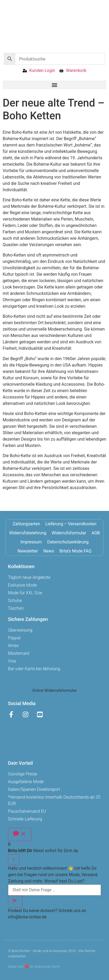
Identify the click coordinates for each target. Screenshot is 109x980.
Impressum (31, 542)
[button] (54, 85)
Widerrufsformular (69, 533)
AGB (96, 533)
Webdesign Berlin (47, 967)
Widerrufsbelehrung (28, 533)
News (49, 551)
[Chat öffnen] (20, 834)
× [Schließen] (14, 859)
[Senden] (15, 902)
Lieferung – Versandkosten (71, 524)
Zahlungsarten (26, 524)
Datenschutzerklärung (68, 542)
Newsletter (28, 551)
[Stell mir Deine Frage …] (54, 890)
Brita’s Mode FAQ (75, 551)
